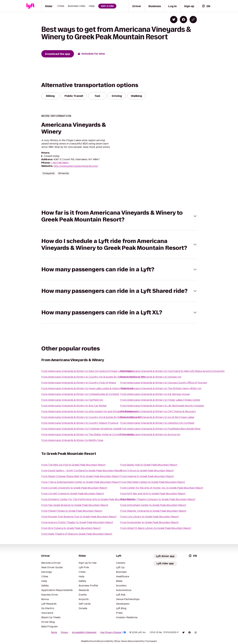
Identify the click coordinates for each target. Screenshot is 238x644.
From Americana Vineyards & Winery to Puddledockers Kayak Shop (160, 429)
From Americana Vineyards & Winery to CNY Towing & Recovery (158, 411)
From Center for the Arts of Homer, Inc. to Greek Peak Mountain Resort (162, 488)
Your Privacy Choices (113, 632)
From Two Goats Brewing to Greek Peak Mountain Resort (75, 505)
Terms (54, 632)
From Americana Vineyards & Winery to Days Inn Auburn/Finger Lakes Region (88, 371)
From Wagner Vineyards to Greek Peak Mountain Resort (153, 511)
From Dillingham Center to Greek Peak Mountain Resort (153, 505)
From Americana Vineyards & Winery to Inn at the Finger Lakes (157, 417)
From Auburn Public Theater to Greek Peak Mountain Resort (77, 522)
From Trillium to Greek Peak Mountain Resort (147, 471)
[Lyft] (30, 6)
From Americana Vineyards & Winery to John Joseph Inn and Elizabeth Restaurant (90, 411)
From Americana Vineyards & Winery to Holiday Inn (151, 377)
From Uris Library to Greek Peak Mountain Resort (150, 517)
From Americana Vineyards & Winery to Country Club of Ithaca (79, 383)
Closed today (52, 156)
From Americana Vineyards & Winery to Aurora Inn (150, 434)
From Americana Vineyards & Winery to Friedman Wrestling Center (81, 429)
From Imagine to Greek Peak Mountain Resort (147, 476)
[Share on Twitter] (174, 20)
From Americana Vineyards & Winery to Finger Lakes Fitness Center (160, 400)
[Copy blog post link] (193, 20)
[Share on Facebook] (183, 20)
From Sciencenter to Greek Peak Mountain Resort (149, 522)
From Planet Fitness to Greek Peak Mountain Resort (72, 511)
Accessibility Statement (84, 632)
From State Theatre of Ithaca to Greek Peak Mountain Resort (77, 534)
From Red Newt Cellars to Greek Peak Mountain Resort (153, 482)
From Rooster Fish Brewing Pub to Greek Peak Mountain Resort (79, 517)
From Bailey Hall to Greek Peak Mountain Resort (149, 465)
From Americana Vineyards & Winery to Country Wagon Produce (80, 423)
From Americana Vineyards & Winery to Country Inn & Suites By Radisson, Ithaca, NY (91, 417)
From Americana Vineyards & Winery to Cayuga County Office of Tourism (164, 383)
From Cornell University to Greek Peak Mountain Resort (74, 488)
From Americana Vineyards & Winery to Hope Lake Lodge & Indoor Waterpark (87, 388)
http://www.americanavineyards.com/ (76, 166)
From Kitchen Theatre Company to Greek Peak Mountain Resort (158, 499)
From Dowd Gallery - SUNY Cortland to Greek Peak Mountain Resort (82, 471)
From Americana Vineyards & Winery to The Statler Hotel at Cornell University (88, 434)
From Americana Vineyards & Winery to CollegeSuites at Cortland (80, 394)
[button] (119, 216)
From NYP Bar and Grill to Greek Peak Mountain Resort (153, 494)
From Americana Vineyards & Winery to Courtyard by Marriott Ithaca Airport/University (172, 371)
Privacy (65, 632)
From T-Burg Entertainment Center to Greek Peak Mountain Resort (81, 482)
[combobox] (206, 6)
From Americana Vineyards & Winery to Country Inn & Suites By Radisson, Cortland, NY (93, 377)
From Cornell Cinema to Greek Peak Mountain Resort (73, 494)
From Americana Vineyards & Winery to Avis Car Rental (74, 406)
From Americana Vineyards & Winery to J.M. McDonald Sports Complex (162, 406)
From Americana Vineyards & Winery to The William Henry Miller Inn (161, 388)
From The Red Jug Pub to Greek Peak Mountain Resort (73, 465)
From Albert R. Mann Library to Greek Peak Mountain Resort (156, 528)
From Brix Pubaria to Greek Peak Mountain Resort (71, 528)
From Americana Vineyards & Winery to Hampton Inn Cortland (157, 423)
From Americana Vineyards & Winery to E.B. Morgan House (155, 394)
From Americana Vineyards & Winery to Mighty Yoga (72, 440)
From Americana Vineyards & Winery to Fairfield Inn (72, 400)
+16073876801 (60, 163)
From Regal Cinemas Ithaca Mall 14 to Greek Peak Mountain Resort (80, 476)
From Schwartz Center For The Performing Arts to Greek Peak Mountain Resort (88, 499)
